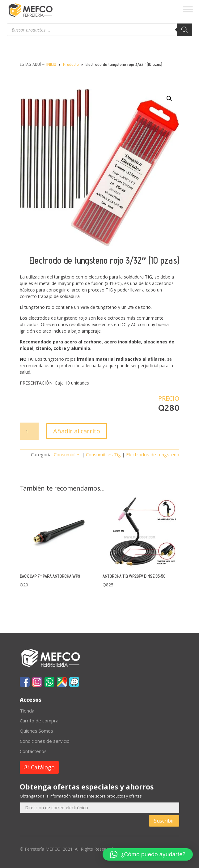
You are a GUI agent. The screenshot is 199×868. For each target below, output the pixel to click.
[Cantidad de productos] (29, 431)
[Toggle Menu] (188, 9)
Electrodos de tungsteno (153, 454)
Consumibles (67, 454)
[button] (162, 106)
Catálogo (43, 767)
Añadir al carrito (77, 431)
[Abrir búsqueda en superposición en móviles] (99, 30)
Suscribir (164, 821)
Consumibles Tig (103, 454)
